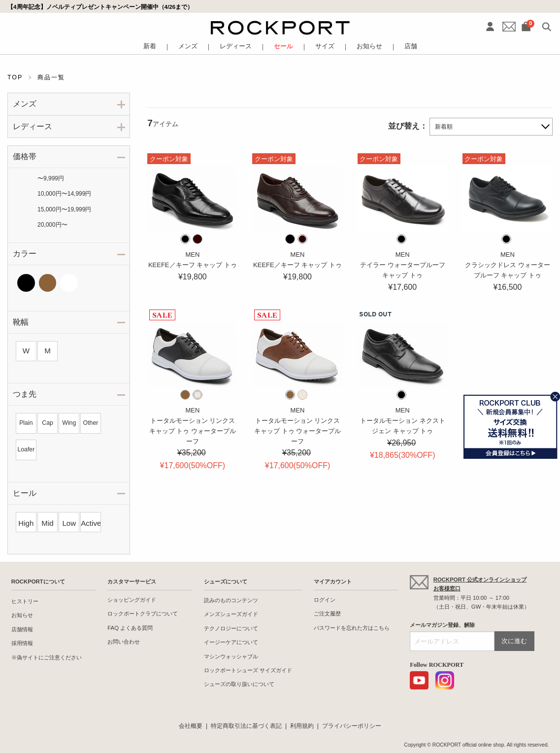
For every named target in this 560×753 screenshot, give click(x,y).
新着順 (444, 127)
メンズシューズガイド (231, 614)
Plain (26, 423)
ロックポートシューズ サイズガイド (248, 670)
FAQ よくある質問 (130, 628)
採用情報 (22, 643)
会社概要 (191, 726)
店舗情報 (22, 629)
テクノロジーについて (231, 628)
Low (69, 523)
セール (283, 46)
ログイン (325, 600)
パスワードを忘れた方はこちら (352, 628)
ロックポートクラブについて (143, 614)
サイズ (325, 46)
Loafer (26, 449)
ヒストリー (25, 601)
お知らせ (369, 46)
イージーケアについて (231, 642)
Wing (69, 423)
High (26, 523)
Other (91, 423)
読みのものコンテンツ (231, 600)
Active (91, 523)
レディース (236, 46)
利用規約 (302, 726)
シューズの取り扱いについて (239, 684)
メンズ (188, 46)
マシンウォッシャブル (231, 656)
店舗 (411, 46)
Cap (48, 423)
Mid (47, 523)
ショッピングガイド (132, 600)
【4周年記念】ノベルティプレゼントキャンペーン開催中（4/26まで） (100, 7)
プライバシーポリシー (352, 726)
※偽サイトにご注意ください (47, 657)
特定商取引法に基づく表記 (246, 726)
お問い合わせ (124, 642)
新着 (150, 46)
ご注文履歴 (327, 614)
